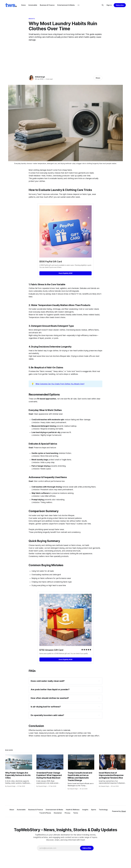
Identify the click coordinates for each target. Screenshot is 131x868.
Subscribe (120, 5)
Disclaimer (58, 813)
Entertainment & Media (66, 5)
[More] (78, 5)
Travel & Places (45, 813)
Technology (103, 810)
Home (23, 5)
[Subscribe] (87, 848)
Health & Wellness (73, 810)
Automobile (33, 5)
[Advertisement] (65, 58)
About (12, 810)
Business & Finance (47, 5)
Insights (32, 19)
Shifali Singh (40, 77)
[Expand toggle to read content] (99, 681)
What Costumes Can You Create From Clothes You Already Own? (60, 384)
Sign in (109, 5)
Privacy (67, 813)
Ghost (124, 811)
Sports (94, 810)
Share (98, 78)
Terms (76, 813)
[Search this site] (103, 5)
